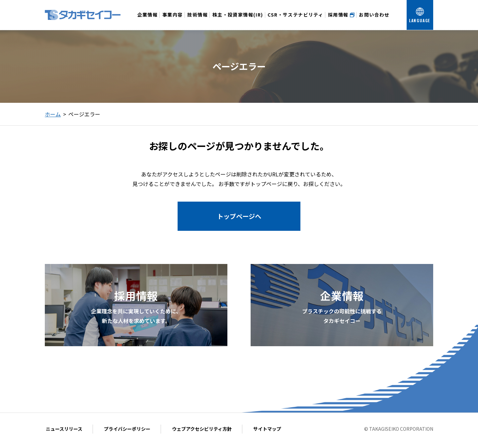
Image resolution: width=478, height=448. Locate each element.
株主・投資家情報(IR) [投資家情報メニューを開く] (238, 21)
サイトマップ (267, 429)
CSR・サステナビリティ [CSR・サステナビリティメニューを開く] (295, 21)
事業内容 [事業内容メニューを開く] (173, 21)
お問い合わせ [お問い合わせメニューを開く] (374, 21)
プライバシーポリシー (127, 429)
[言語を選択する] (420, 15)
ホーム (53, 114)
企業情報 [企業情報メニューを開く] (148, 21)
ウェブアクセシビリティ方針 (202, 429)
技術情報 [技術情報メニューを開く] (198, 21)
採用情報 (341, 15)
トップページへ (239, 216)
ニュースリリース (64, 429)
